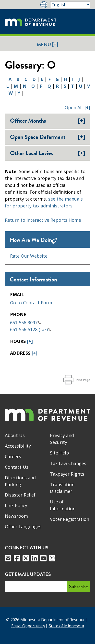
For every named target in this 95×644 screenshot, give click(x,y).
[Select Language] (70, 5)
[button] (77, 107)
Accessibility (18, 446)
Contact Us (17, 467)
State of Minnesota (66, 626)
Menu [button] (47, 44)
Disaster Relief (20, 495)
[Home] (31, 22)
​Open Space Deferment (48, 137)
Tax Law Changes (68, 463)
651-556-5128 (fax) (31, 329)
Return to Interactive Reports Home (43, 220)
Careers (13, 456)
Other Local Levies (48, 153)
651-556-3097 (25, 322)
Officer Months (48, 121)
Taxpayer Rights (67, 474)
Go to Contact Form (31, 303)
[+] (30, 341)
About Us (15, 435)
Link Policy (16, 505)
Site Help (59, 453)
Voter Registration (70, 519)
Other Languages (23, 527)
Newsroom (16, 516)
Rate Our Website (29, 256)
